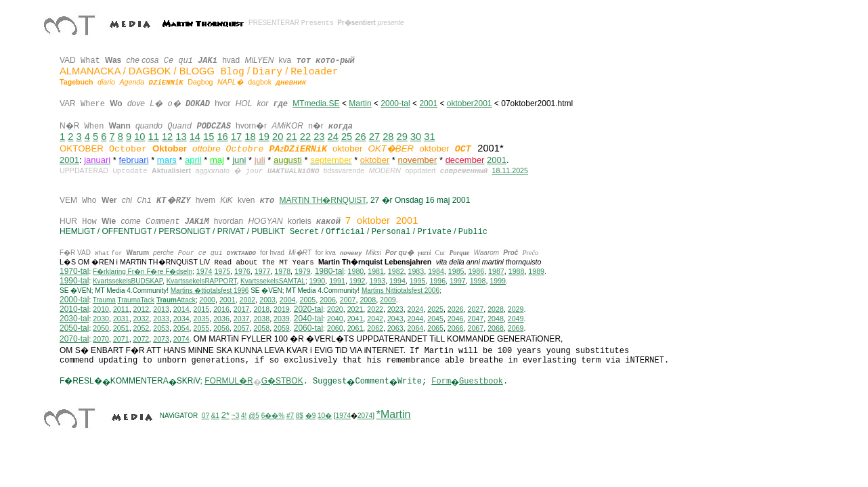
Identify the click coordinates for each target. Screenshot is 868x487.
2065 (435, 331)
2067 (475, 331)
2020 (335, 312)
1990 (318, 284)
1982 (396, 275)
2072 (142, 342)
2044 (416, 322)
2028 (496, 312)
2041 (355, 322)
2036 (221, 322)
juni (239, 160)
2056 (221, 331)
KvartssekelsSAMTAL (273, 284)
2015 (202, 312)
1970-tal (74, 275)
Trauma (104, 303)
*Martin (394, 418)
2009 (388, 303)
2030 (101, 322)
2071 (121, 342)
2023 (395, 312)
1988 (517, 275)
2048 (496, 322)
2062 (375, 331)
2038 (261, 322)
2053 (161, 331)
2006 (328, 303)
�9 (311, 419)
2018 (261, 312)
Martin (360, 103)
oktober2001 (470, 103)
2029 (516, 312)
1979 (303, 275)
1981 (376, 275)
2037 (242, 322)
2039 (282, 322)
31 (429, 137)
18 (250, 137)
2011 (121, 312)
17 (236, 137)
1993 (377, 284)
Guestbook (481, 385)
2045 (435, 322)
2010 (101, 312)
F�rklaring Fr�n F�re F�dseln (143, 275)
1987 (496, 275)
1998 (478, 284)
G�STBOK (282, 384)
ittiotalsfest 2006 (400, 294)
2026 (456, 312)
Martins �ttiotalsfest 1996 (210, 294)
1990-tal (74, 284)
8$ (300, 419)
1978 (282, 275)
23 (319, 137)
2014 (181, 312)
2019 (282, 312)
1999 (498, 284)
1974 (204, 275)
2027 (475, 312)
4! (244, 419)
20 (278, 137)
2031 (121, 322)
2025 (435, 312)
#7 (290, 419)
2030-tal (74, 322)
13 (181, 137)
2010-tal (74, 312)
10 (139, 137)
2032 (142, 322)
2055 (202, 331)
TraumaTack (136, 303)
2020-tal (308, 312)
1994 (397, 284)
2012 (142, 312)
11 (154, 137)
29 (402, 137)
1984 (436, 275)
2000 (207, 303)
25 (347, 137)
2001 (428, 103)
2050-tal (74, 331)
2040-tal (308, 322)
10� (325, 419)
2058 (261, 331)
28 (388, 137)
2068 (496, 331)
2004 (288, 303)
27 (374, 137)
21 (291, 137)
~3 (235, 419)
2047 (475, 322)
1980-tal (329, 275)
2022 (375, 312)
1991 (337, 284)
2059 (282, 331)
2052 (142, 331)
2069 (516, 331)
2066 (456, 331)
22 (305, 137)
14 (195, 137)
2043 (395, 322)
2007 (348, 303)
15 (209, 137)
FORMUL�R (229, 384)
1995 (418, 284)
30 (416, 137)
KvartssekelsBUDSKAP (128, 284)
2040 (335, 322)
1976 (242, 275)
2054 (181, 331)
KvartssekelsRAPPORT (202, 284)
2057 (242, 331)
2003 (267, 303)
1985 (456, 275)
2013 (161, 312)
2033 (161, 322)
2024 (416, 312)
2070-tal (74, 342)
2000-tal (395, 103)
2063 (395, 331)
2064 (416, 331)
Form (441, 385)
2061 (355, 331)
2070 (101, 342)
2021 (355, 312)
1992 (357, 284)
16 (222, 137)
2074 (181, 342)
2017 (242, 312)
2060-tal (308, 331)
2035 (202, 322)
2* (225, 418)
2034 (181, 322)
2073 (161, 342)
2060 (335, 331)
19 (264, 137)
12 (167, 137)
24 (333, 137)
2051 (121, 331)
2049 (516, 322)
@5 (254, 419)
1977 (263, 275)
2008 (368, 303)
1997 (458, 284)
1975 (222, 275)
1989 (536, 275)
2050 (101, 331)
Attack (176, 303)
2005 (307, 303)
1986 (476, 275)
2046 (456, 322)
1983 (416, 275)
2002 (248, 303)
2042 (375, 322)
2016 (221, 312)
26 (360, 137)
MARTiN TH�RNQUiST (322, 200)
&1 (215, 419)
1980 (356, 275)
